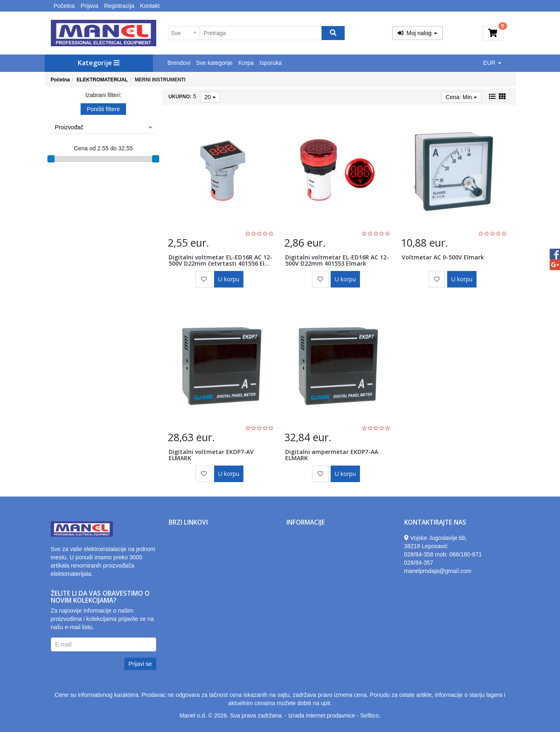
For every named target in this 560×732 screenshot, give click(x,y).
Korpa (246, 63)
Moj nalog (417, 33)
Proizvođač (104, 127)
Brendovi (179, 63)
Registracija (119, 6)
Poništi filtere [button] (103, 109)
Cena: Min (461, 97)
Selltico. (371, 715)
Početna (64, 6)
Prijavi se (140, 664)
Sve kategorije (214, 63)
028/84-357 (419, 563)
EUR (492, 63)
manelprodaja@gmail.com (438, 571)
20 (210, 97)
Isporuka (271, 63)
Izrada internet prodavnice (322, 715)
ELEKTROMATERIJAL (102, 80)
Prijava (89, 6)
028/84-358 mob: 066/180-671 (443, 554)
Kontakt (150, 6)
